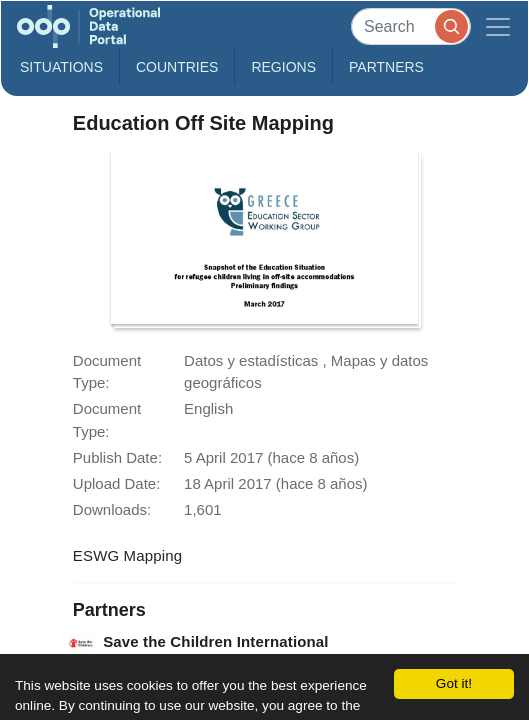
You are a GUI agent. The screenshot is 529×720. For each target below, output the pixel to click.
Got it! (454, 683)
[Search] (411, 26)
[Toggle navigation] (498, 26)
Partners (386, 67)
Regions (283, 67)
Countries (177, 67)
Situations (61, 67)
